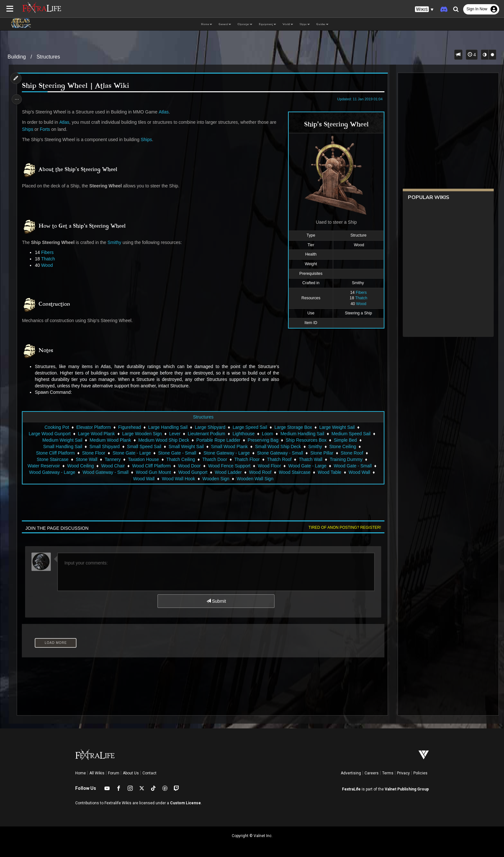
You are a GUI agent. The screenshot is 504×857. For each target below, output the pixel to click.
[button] (424, 9)
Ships (30, 129)
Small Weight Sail (186, 447)
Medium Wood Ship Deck (164, 440)
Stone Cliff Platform (55, 453)
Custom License (185, 803)
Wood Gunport (193, 472)
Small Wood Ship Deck (278, 447)
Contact (149, 773)
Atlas (166, 112)
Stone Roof (352, 453)
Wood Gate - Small (352, 466)
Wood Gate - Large (307, 466)
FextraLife (351, 789)
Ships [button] (305, 24)
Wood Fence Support (229, 466)
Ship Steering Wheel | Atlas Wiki (78, 86)
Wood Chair (113, 466)
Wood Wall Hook (178, 479)
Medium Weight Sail (62, 440)
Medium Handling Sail (302, 434)
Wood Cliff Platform (151, 466)
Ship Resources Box (306, 440)
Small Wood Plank (229, 447)
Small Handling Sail (62, 447)
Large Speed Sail (250, 427)
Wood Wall (359, 472)
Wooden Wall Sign (255, 479)
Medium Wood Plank (110, 440)
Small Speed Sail (144, 447)
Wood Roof (260, 472)
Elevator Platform (93, 427)
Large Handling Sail (167, 427)
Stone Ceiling (342, 447)
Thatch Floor (247, 459)
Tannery (113, 459)
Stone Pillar (322, 453)
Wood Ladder (228, 472)
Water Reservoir (44, 466)
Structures (48, 57)
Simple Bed (345, 440)
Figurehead (129, 427)
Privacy (403, 773)
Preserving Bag (263, 440)
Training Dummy (346, 459)
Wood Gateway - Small (105, 472)
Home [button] (207, 24)
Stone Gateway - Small (280, 453)
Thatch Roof (279, 459)
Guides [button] (322, 24)
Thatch (359, 298)
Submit (216, 601)
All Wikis (97, 773)
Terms (388, 773)
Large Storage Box (293, 427)
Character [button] (245, 24)
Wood (359, 304)
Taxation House (143, 459)
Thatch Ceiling (180, 459)
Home (81, 773)
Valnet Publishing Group (407, 789)
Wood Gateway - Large (52, 472)
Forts (47, 129)
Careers (372, 773)
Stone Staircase (52, 459)
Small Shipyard (104, 447)
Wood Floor (269, 466)
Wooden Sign (216, 479)
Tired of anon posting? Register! (342, 528)
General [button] (225, 24)
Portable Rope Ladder (218, 440)
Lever (174, 434)
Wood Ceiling (80, 466)
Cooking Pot (57, 427)
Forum (114, 773)
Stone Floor (93, 453)
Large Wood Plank (96, 434)
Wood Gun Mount (153, 472)
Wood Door (189, 466)
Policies (420, 773)
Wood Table (329, 472)
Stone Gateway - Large (226, 453)
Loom (267, 434)
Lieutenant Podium (206, 434)
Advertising (351, 773)
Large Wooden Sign (142, 434)
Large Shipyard (210, 427)
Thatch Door (215, 459)
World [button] (288, 24)
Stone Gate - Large (131, 453)
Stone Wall (86, 459)
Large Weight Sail (337, 427)
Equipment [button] (267, 24)
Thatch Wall (310, 459)
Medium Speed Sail (351, 434)
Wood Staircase (294, 472)
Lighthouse (243, 434)
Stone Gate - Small (177, 453)
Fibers (359, 293)
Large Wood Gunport (49, 434)
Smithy (117, 242)
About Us (131, 773)
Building (17, 57)
